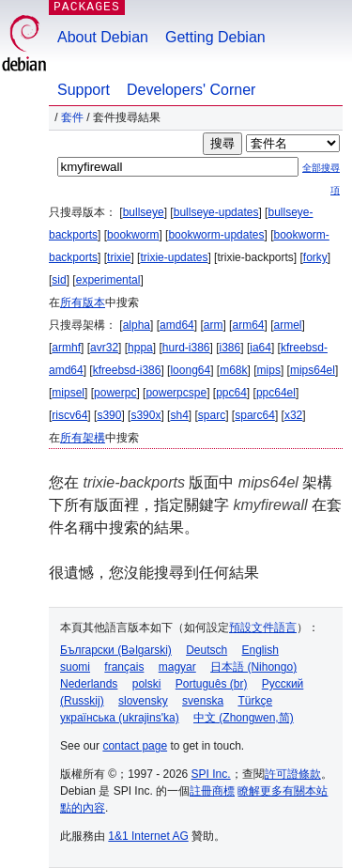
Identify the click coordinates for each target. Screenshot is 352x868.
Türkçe (255, 701)
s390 (109, 415)
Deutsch (207, 650)
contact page (135, 746)
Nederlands (89, 684)
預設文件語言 (263, 628)
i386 (230, 348)
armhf (66, 348)
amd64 (177, 325)
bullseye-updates (216, 212)
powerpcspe (176, 393)
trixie (119, 257)
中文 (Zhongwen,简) (244, 718)
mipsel (68, 393)
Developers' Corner (191, 90)
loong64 (190, 370)
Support (84, 90)
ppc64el (276, 393)
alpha (137, 325)
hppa (140, 348)
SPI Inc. (211, 774)
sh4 (179, 415)
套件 (72, 117)
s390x (145, 415)
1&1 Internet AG (148, 836)
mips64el (313, 370)
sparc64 (255, 415)
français (124, 667)
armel (288, 325)
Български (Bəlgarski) (116, 650)
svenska (203, 701)
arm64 (248, 325)
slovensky (143, 701)
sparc (212, 415)
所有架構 (83, 438)
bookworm (133, 235)
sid (59, 280)
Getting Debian (215, 37)
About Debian (103, 37)
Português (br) (212, 684)
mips (269, 370)
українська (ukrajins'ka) (120, 718)
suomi (75, 667)
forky (315, 257)
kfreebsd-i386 (127, 370)
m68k (233, 370)
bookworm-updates (216, 235)
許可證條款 (293, 774)
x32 (293, 415)
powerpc (115, 393)
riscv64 (69, 415)
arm (214, 325)
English (260, 650)
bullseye (144, 212)
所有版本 (83, 302)
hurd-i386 (186, 348)
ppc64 (231, 393)
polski (147, 684)
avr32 (104, 348)
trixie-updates (174, 257)
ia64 (260, 348)
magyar (177, 667)
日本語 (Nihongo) (253, 667)
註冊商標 (212, 791)
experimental (108, 280)
